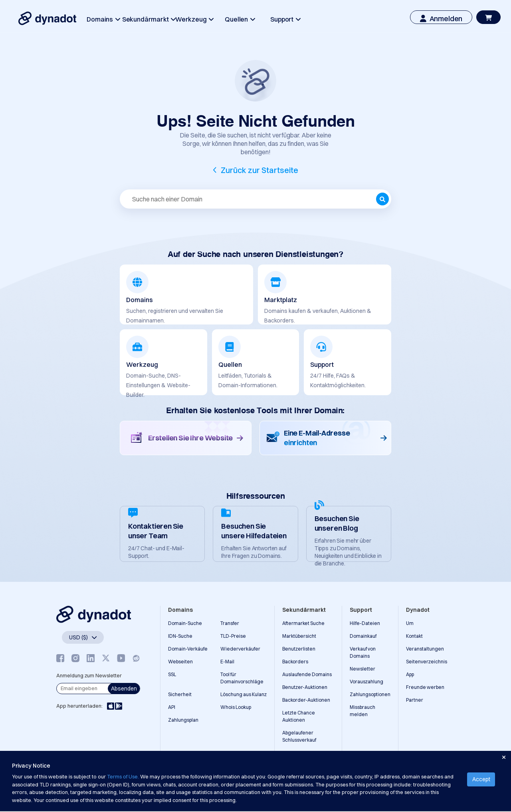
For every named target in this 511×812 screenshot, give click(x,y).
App (410, 674)
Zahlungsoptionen (370, 694)
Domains (103, 19)
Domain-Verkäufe (188, 649)
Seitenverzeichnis (427, 662)
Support (285, 19)
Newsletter (362, 669)
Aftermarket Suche (303, 623)
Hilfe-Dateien (365, 623)
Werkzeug (194, 19)
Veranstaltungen (425, 649)
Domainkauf (363, 636)
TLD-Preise (233, 636)
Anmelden (441, 19)
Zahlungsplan (183, 720)
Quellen (240, 19)
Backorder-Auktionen (306, 700)
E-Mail (227, 662)
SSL (172, 674)
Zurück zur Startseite (259, 170)
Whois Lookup (236, 707)
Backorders (295, 662)
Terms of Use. (123, 776)
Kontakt (414, 636)
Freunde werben (425, 687)
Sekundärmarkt (149, 19)
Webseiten (180, 662)
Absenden (124, 689)
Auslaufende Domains (307, 674)
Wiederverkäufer (240, 649)
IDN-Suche (180, 636)
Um (410, 623)
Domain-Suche (185, 623)
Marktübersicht (299, 636)
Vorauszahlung (366, 682)
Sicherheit (180, 694)
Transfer (230, 623)
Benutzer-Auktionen (305, 687)
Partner (415, 700)
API (172, 707)
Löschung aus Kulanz (244, 694)
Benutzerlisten (299, 649)
